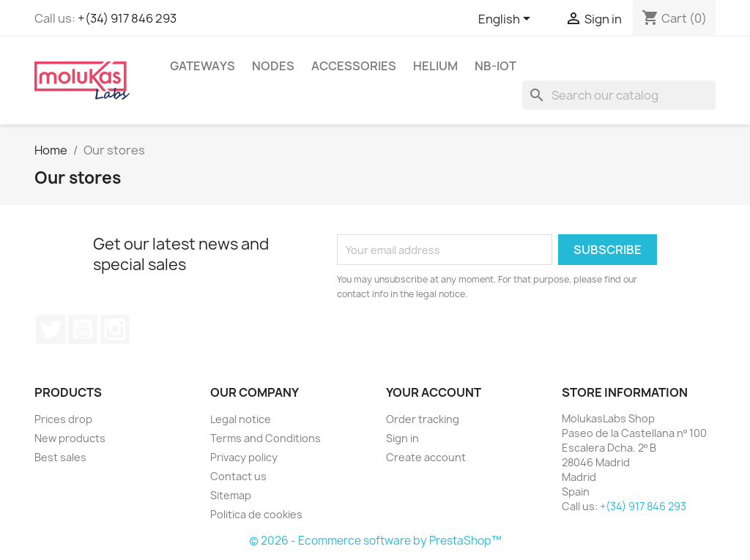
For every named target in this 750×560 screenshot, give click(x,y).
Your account (434, 392)
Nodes (273, 66)
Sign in (402, 438)
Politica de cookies (256, 514)
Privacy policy (244, 457)
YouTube (83, 329)
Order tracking (423, 419)
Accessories (354, 66)
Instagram (115, 329)
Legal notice (241, 419)
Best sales (60, 457)
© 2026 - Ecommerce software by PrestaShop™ (375, 541)
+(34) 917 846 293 (127, 18)
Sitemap (231, 495)
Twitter (51, 329)
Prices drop (63, 419)
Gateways (203, 66)
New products (70, 438)
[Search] (619, 95)
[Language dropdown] (507, 20)
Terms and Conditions (266, 438)
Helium (435, 66)
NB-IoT (495, 66)
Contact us (238, 476)
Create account (426, 457)
